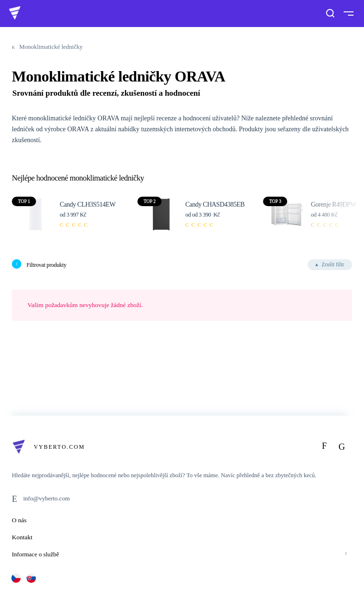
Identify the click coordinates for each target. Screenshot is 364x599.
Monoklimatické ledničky (51, 47)
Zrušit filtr (333, 264)
